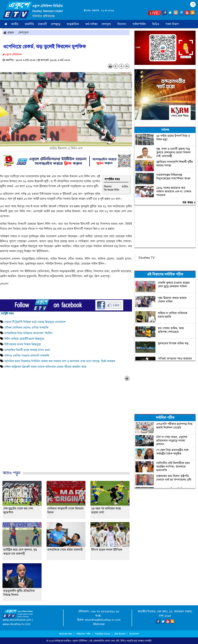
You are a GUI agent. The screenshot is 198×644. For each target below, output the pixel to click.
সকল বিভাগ (173, 24)
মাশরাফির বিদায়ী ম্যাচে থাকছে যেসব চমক (27, 350)
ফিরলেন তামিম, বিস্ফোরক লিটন (116, 188)
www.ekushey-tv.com (16, 624)
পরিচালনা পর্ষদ (83, 634)
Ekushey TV (147, 258)
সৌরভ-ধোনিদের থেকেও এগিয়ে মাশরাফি (26, 328)
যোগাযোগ (134, 634)
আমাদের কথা (66, 634)
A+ (127, 66)
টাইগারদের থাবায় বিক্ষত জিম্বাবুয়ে (23, 344)
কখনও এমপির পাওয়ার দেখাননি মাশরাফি (27, 356)
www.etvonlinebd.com (17, 620)
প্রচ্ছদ (9, 32)
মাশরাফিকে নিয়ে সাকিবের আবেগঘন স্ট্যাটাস (28, 333)
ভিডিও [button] (157, 24)
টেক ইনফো (120, 634)
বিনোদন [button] (123, 24)
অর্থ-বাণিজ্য (91, 24)
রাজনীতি (29, 24)
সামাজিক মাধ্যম (102, 634)
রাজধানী (42, 24)
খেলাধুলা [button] (107, 24)
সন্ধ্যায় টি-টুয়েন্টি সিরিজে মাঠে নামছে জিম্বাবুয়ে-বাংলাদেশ (35, 322)
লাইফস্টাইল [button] (140, 24)
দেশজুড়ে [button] (57, 24)
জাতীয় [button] (16, 24)
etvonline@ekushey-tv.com (103, 620)
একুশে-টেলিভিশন (80, 641)
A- (116, 66)
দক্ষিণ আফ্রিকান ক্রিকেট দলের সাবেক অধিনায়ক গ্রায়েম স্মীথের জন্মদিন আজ (45, 367)
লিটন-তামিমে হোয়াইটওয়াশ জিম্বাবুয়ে (24, 339)
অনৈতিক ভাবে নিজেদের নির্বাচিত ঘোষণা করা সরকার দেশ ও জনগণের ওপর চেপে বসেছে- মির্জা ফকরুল (60, 361)
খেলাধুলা (24, 32)
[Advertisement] (66, 429)
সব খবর (189, 202)
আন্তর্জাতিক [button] (74, 24)
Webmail (99, 624)
